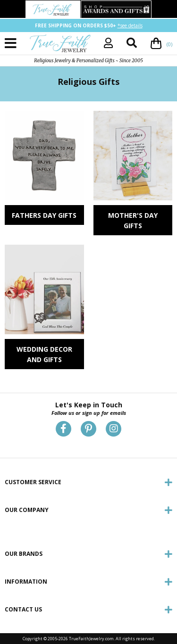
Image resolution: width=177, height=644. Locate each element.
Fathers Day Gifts (44, 215)
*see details (130, 25)
